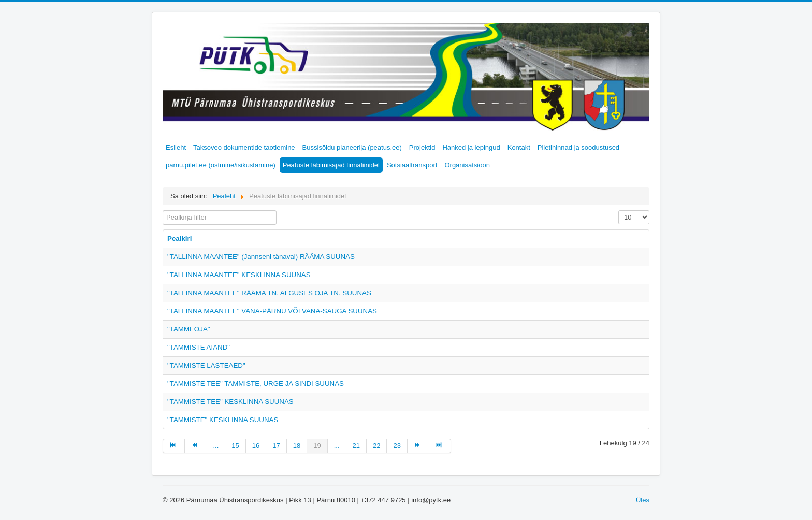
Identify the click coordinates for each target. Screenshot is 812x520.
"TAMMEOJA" (189, 329)
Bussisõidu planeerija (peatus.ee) (352, 147)
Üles (643, 500)
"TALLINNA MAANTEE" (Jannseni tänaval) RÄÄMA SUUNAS (261, 257)
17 (276, 446)
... (216, 446)
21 (356, 446)
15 (235, 446)
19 (317, 446)
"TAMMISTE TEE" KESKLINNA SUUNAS (230, 402)
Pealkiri (179, 239)
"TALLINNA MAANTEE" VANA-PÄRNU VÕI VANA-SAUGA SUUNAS (272, 311)
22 (376, 446)
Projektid (422, 147)
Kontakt (519, 147)
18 (297, 446)
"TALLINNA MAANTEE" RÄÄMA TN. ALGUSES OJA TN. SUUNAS (269, 293)
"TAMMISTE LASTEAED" (206, 365)
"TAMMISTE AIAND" (199, 347)
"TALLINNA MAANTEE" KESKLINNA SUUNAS (239, 275)
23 (397, 446)
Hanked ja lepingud (471, 147)
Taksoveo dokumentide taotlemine (244, 147)
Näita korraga (619, 211)
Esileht (176, 147)
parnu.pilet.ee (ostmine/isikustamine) (221, 165)
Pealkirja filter (163, 211)
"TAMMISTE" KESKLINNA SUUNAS (223, 420)
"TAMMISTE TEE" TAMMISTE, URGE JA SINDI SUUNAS (256, 384)
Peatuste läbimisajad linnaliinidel (331, 165)
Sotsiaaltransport (412, 165)
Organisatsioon (467, 165)
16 (256, 446)
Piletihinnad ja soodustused (578, 147)
